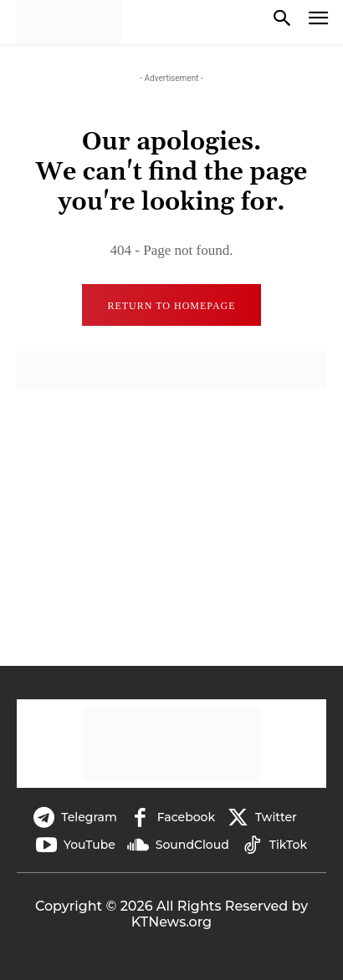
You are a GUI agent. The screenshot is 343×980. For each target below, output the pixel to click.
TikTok (288, 845)
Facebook (186, 817)
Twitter (276, 817)
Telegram (89, 817)
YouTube (90, 845)
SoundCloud (192, 845)
